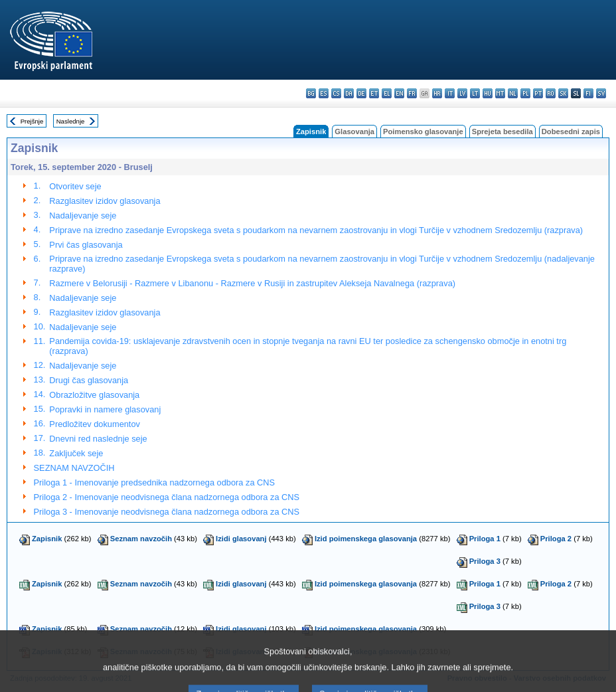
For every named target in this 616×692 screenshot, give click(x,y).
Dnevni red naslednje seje (98, 439)
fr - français (412, 93)
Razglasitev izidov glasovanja (105, 201)
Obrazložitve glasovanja (94, 395)
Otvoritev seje (75, 186)
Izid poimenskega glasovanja (366, 539)
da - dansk (349, 93)
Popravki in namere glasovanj (105, 409)
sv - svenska (601, 93)
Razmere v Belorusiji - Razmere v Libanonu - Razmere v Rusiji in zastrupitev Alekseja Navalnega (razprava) (252, 283)
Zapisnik (47, 539)
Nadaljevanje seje (83, 216)
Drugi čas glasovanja (89, 380)
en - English (399, 93)
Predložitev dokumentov (95, 424)
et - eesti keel (374, 93)
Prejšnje (32, 121)
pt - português (538, 93)
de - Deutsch (361, 93)
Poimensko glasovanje (423, 131)
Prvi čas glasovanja (86, 245)
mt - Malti (500, 93)
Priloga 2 (556, 539)
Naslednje (71, 121)
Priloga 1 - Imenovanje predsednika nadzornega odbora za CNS (155, 482)
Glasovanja (354, 131)
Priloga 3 (485, 561)
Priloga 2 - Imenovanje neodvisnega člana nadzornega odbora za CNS (167, 497)
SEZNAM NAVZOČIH (74, 468)
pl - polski (525, 93)
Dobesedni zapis (571, 131)
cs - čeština (336, 93)
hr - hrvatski (437, 93)
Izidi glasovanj (241, 539)
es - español (324, 93)
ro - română (551, 93)
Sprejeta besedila (502, 131)
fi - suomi (588, 93)
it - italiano (450, 93)
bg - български (311, 93)
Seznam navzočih (141, 539)
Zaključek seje (76, 453)
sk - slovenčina (563, 93)
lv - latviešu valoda (462, 93)
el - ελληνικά (387, 93)
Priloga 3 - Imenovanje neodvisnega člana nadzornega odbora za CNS (167, 512)
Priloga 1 (485, 539)
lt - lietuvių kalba (475, 93)
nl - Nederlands (513, 93)
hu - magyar (488, 93)
